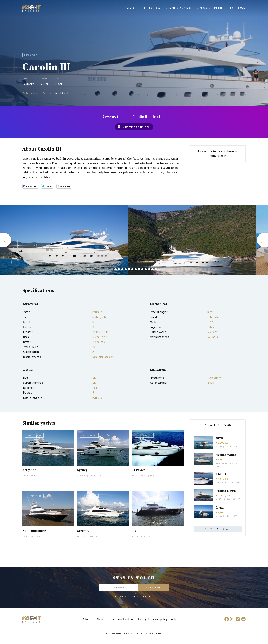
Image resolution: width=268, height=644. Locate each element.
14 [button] (156, 269)
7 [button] (132, 269)
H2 (134, 531)
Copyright (144, 619)
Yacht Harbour (32, 9)
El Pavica (139, 470)
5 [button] (126, 269)
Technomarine (226, 455)
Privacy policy (160, 619)
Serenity (83, 531)
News (203, 8)
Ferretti (136, 476)
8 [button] (136, 269)
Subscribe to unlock (136, 127)
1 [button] (112, 269)
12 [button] (149, 269)
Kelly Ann (29, 470)
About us (102, 619)
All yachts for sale (218, 529)
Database (131, 8)
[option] (64, 240)
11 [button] (146, 269)
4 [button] (122, 269)
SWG (220, 438)
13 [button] (152, 269)
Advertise (88, 619)
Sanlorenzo (221, 482)
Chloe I (221, 474)
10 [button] (142, 269)
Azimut (135, 536)
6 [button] (129, 269)
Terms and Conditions (123, 619)
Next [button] (262, 240)
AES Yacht (221, 499)
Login (242, 8)
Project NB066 (226, 491)
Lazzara (81, 536)
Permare (28, 84)
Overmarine (222, 463)
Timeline (218, 8)
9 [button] (139, 269)
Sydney (82, 470)
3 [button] (119, 269)
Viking (25, 536)
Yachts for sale (153, 8)
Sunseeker (82, 476)
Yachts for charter (182, 8)
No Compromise (34, 531)
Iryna (220, 507)
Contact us (176, 619)
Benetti (26, 476)
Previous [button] (6, 240)
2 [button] (116, 269)
